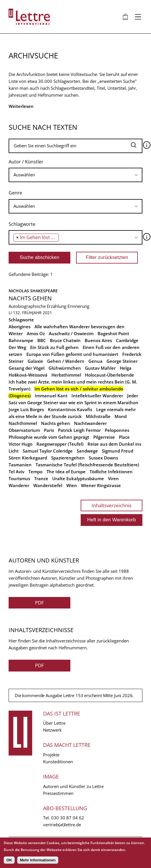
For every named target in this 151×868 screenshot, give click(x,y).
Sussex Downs (103, 458)
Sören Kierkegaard (28, 458)
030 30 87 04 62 (68, 818)
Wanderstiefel (48, 485)
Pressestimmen (58, 793)
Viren (113, 478)
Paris (49, 430)
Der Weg (17, 347)
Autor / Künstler (26, 162)
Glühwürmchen (65, 368)
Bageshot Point (113, 333)
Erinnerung (78, 306)
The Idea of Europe (66, 472)
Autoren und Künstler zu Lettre (73, 786)
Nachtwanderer (90, 423)
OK (9, 860)
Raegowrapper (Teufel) (60, 444)
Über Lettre (54, 723)
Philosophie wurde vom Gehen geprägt (49, 437)
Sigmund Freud (118, 451)
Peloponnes (117, 430)
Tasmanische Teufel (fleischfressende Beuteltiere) (87, 465)
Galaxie (35, 361)
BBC (42, 340)
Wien (72, 485)
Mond (121, 416)
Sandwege (87, 451)
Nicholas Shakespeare (33, 291)
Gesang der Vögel (27, 368)
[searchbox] (75, 175)
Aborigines (20, 327)
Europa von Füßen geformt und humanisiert (72, 354)
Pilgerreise (104, 437)
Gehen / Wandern (66, 361)
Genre (15, 193)
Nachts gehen (30, 298)
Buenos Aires (98, 340)
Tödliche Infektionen (111, 472)
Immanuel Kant (51, 396)
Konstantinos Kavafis (70, 409)
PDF (39, 603)
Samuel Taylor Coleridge (48, 451)
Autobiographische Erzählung (37, 306)
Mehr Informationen (38, 860)
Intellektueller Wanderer (97, 396)
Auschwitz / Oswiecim (71, 333)
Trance (41, 478)
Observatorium (24, 430)
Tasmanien (20, 465)
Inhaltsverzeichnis (112, 505)
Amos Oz (36, 333)
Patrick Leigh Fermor (79, 430)
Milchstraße (98, 416)
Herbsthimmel (66, 375)
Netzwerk (52, 730)
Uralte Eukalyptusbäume (78, 478)
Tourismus (19, 478)
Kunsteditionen (58, 762)
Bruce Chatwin (65, 340)
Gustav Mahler (100, 368)
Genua (95, 361)
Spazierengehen (68, 458)
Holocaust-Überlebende (110, 375)
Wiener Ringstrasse (101, 485)
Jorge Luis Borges (26, 409)
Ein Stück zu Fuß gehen (54, 347)
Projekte (51, 755)
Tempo (35, 472)
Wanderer (19, 485)
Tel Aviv (17, 472)
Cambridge (127, 340)
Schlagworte (22, 224)
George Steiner (122, 361)
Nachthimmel (23, 423)
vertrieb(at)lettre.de (62, 825)
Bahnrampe (21, 340)
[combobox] (75, 175)
